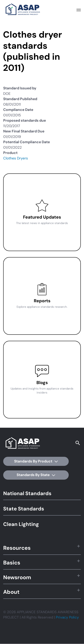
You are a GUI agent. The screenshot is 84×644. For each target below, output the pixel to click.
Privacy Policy (67, 617)
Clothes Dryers (16, 158)
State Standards (24, 509)
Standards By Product (36, 461)
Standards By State (36, 475)
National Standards (27, 493)
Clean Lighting (21, 524)
